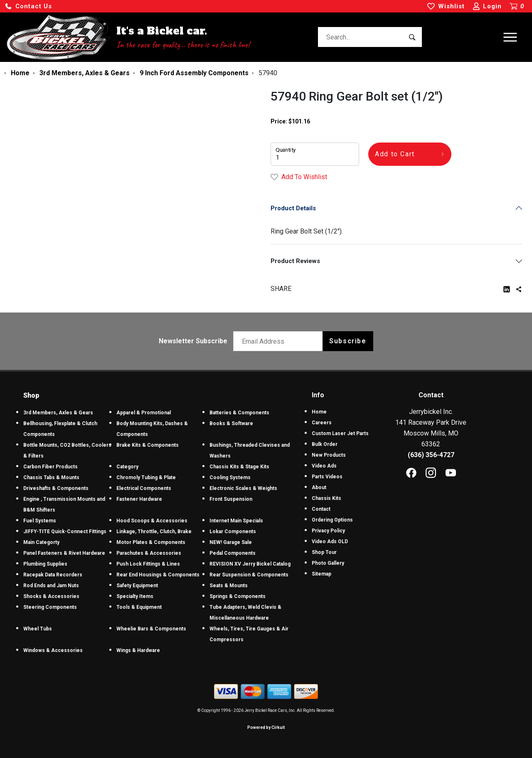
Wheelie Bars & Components (151, 629)
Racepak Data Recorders (53, 575)
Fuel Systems (40, 521)
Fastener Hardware (139, 499)
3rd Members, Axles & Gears (58, 413)
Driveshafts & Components (56, 488)
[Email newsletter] (280, 341)
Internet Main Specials (236, 521)
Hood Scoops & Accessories (152, 521)
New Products (329, 455)
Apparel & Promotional (144, 413)
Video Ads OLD (330, 541)
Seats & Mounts (229, 586)
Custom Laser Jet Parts (340, 433)
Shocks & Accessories (51, 596)
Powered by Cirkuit (266, 727)
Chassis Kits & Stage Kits (239, 467)
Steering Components (50, 607)
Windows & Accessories (53, 650)
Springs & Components (238, 596)
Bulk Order (325, 444)
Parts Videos (327, 477)
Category (127, 467)
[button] (28, 6)
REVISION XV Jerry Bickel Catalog (250, 564)
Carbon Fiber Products (50, 467)
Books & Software (231, 423)
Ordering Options (332, 520)
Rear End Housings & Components (158, 575)
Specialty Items (135, 596)
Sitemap (321, 574)
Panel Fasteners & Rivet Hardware (64, 553)
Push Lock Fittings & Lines (148, 564)
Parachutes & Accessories (149, 553)
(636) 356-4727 (431, 455)
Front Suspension (231, 499)
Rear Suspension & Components (249, 575)
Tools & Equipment (139, 607)
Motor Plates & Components (151, 542)
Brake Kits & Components (148, 445)
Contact (321, 509)
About (319, 487)
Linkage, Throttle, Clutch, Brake (154, 532)
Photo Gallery (328, 563)
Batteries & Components (239, 413)
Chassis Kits (326, 498)
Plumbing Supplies (45, 564)
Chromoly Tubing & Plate (146, 477)
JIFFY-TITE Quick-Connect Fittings (65, 532)
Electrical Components (144, 488)
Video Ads (324, 466)
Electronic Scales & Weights (243, 488)
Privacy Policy (328, 531)
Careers (322, 423)
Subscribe (348, 341)
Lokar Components (233, 532)
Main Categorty (41, 542)
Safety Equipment (137, 586)
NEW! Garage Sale (231, 542)
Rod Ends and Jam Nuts (51, 586)
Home (319, 412)
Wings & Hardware (138, 650)
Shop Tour (324, 552)
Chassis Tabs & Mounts (51, 477)
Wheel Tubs (38, 629)
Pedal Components (233, 553)
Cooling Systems (230, 477)
